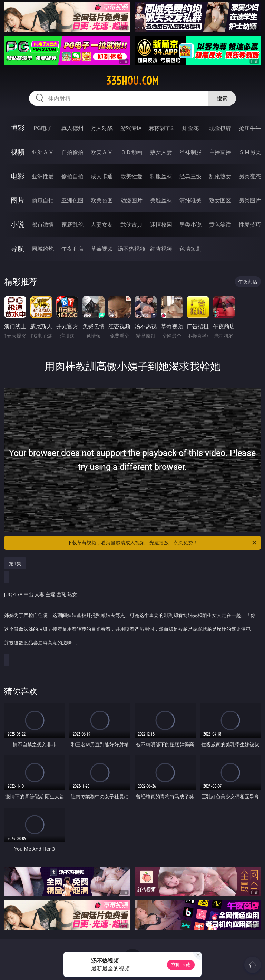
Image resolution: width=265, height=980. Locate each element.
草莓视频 (102, 249)
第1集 (15, 563)
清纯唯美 (190, 200)
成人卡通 (102, 176)
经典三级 (190, 176)
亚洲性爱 (43, 176)
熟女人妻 (161, 152)
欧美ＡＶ (102, 152)
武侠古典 (131, 224)
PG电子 (43, 128)
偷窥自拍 (43, 200)
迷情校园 (161, 224)
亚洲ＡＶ (43, 152)
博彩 (18, 128)
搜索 (222, 98)
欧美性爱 (131, 176)
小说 (18, 224)
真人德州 (72, 128)
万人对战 (102, 128)
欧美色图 (102, 200)
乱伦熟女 (220, 176)
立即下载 (181, 965)
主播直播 (220, 152)
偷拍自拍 (72, 176)
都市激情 (43, 224)
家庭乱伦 (72, 224)
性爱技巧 (250, 224)
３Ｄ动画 (131, 152)
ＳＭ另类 (250, 152)
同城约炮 (43, 249)
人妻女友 (102, 224)
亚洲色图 (72, 200)
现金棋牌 (220, 128)
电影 (18, 176)
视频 (18, 152)
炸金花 (190, 128)
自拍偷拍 (72, 152)
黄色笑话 (220, 224)
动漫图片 (131, 200)
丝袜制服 (190, 152)
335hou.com (132, 81)
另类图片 (250, 200)
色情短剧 (190, 249)
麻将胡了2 (161, 128)
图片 (18, 200)
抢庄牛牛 (250, 128)
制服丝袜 (161, 176)
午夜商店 (72, 249)
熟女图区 (220, 200)
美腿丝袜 (161, 200)
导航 (18, 248)
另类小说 (190, 224)
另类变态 (250, 176)
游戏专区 (131, 128)
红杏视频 (161, 249)
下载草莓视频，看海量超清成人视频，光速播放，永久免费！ (162, 543)
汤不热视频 (131, 249)
